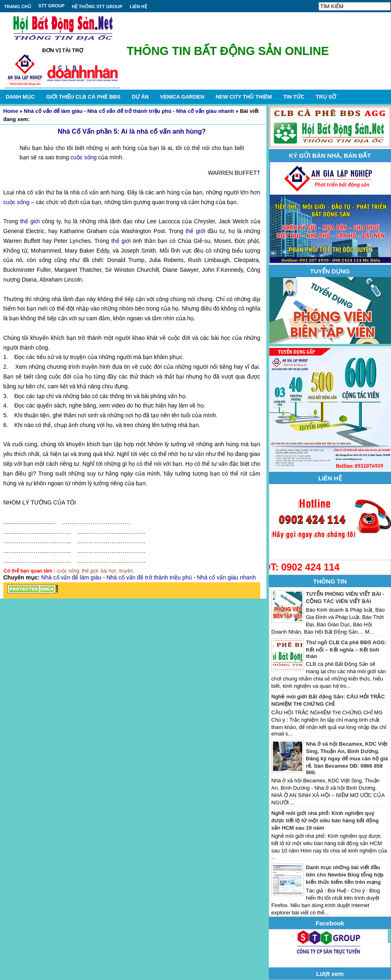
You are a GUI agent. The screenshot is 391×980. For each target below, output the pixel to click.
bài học (109, 571)
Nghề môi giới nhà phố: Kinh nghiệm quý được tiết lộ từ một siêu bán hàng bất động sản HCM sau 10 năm (325, 820)
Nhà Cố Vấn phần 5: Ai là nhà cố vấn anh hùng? (132, 131)
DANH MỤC (20, 97)
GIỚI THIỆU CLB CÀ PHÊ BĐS (83, 97)
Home (11, 111)
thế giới (30, 221)
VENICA (182, 97)
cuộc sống (83, 157)
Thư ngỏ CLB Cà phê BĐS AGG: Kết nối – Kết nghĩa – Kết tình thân (346, 649)
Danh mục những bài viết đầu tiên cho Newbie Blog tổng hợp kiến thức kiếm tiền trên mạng (345, 875)
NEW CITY (244, 97)
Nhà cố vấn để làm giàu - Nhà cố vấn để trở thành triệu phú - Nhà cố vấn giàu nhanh (129, 111)
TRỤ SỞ (326, 97)
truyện (126, 571)
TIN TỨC (294, 97)
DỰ (140, 97)
